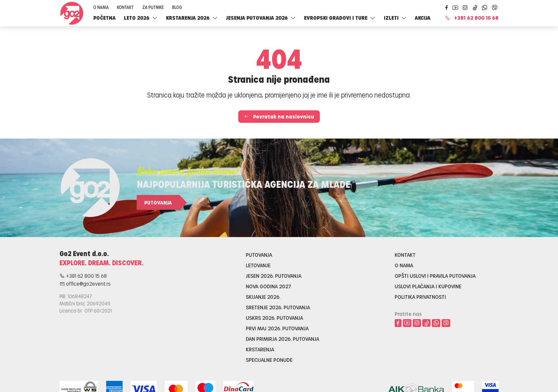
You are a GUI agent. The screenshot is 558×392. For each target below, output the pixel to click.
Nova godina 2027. (269, 286)
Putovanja (158, 202)
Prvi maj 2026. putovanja (277, 328)
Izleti (395, 18)
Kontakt (125, 7)
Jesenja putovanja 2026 (261, 18)
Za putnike (153, 7)
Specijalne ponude (269, 360)
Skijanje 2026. (263, 297)
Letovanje (258, 265)
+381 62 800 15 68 (472, 18)
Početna (105, 18)
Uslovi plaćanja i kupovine (428, 286)
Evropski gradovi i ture (340, 18)
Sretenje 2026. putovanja (278, 307)
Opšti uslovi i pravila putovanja (435, 276)
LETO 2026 (141, 18)
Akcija (423, 18)
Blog (177, 7)
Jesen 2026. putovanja (274, 276)
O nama (101, 7)
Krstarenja (260, 349)
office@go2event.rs (85, 283)
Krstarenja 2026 (192, 18)
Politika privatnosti (420, 297)
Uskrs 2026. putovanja (274, 318)
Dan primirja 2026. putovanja (282, 339)
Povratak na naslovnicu (279, 116)
